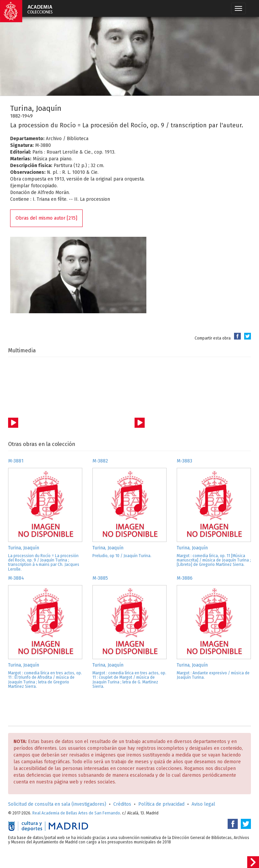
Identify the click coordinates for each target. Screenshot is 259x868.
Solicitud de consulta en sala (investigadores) (57, 804)
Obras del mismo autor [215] (46, 218)
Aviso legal (203, 804)
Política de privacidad (161, 804)
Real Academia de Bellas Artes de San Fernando (76, 813)
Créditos (122, 804)
